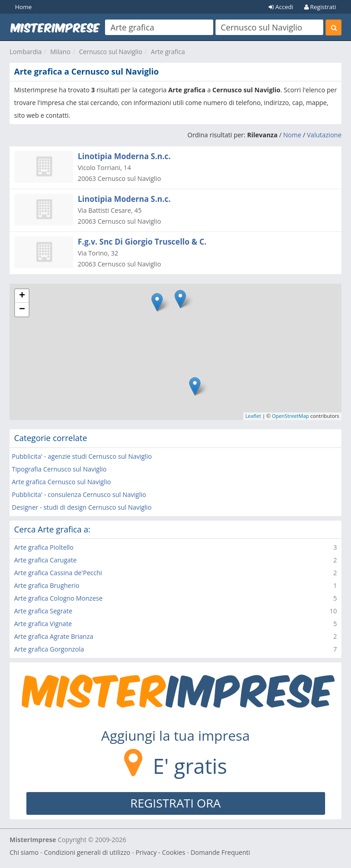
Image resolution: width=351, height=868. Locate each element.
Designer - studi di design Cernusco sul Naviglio (82, 507)
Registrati (320, 7)
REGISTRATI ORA (176, 803)
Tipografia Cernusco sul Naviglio (59, 469)
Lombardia (26, 52)
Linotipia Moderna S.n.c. (124, 156)
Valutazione (324, 135)
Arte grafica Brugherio (47, 585)
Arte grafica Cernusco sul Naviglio (61, 482)
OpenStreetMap (291, 416)
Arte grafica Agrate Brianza (54, 636)
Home (23, 7)
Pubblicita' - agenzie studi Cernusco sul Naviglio (82, 456)
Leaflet (253, 416)
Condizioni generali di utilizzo (87, 852)
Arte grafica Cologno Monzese (58, 598)
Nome (292, 135)
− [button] (22, 310)
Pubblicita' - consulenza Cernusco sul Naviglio (79, 494)
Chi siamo (24, 852)
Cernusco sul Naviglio (111, 52)
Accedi (281, 7)
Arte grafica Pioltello (44, 547)
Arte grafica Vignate (43, 624)
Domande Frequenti (220, 852)
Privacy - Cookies (160, 852)
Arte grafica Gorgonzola (49, 649)
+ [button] (22, 296)
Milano (60, 52)
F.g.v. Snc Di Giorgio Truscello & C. (142, 242)
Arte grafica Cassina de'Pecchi (58, 573)
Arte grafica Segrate (43, 611)
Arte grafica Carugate (45, 560)
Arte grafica (168, 52)
